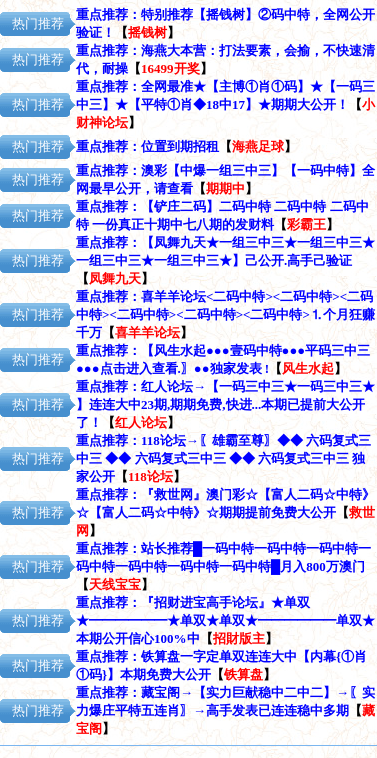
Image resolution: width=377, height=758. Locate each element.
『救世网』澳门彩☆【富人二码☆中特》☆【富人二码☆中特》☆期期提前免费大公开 (225, 512)
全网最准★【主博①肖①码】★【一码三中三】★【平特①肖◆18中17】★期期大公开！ (225, 104)
